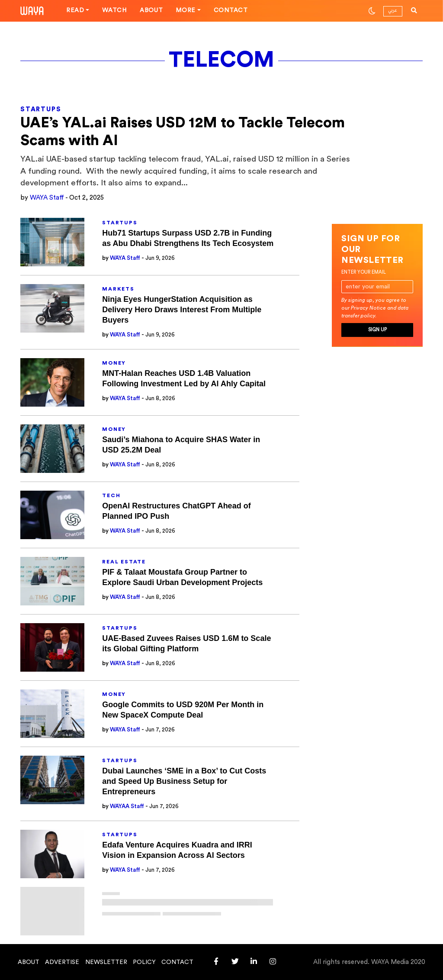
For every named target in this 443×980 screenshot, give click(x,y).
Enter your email (364, 272)
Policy (144, 962)
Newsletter (106, 962)
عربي (393, 10)
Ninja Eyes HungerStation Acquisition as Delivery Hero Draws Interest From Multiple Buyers (182, 310)
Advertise (62, 962)
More (186, 10)
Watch (114, 10)
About (151, 10)
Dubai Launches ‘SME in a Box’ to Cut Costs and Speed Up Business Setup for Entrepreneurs (184, 781)
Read (75, 10)
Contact (231, 10)
